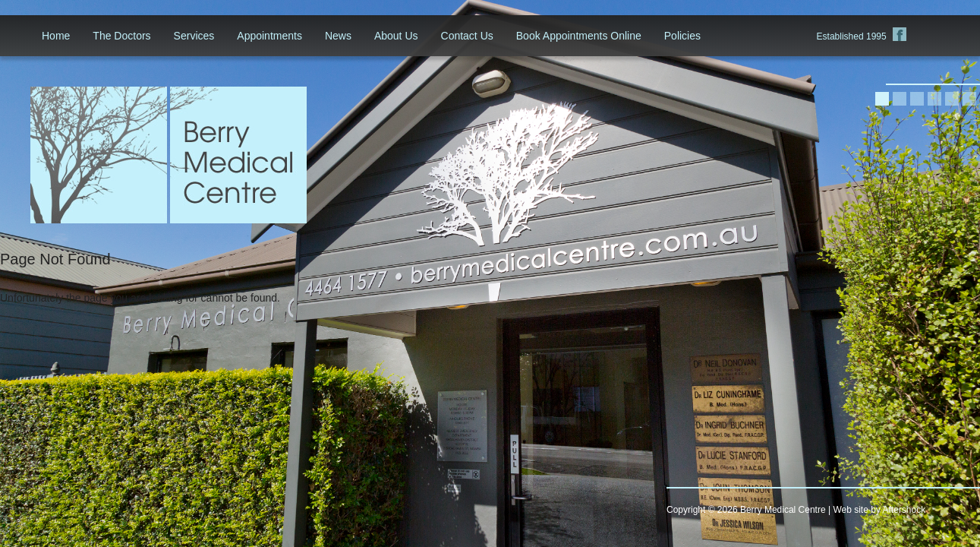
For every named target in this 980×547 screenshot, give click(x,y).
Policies (682, 36)
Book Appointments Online (579, 36)
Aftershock (904, 510)
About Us (396, 36)
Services (194, 36)
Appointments (269, 36)
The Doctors (121, 36)
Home (56, 36)
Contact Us (467, 36)
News (338, 36)
